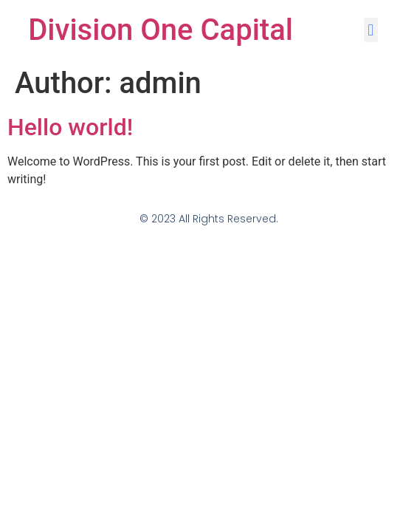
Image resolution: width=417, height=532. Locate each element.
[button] (371, 30)
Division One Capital (161, 30)
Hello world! (70, 127)
